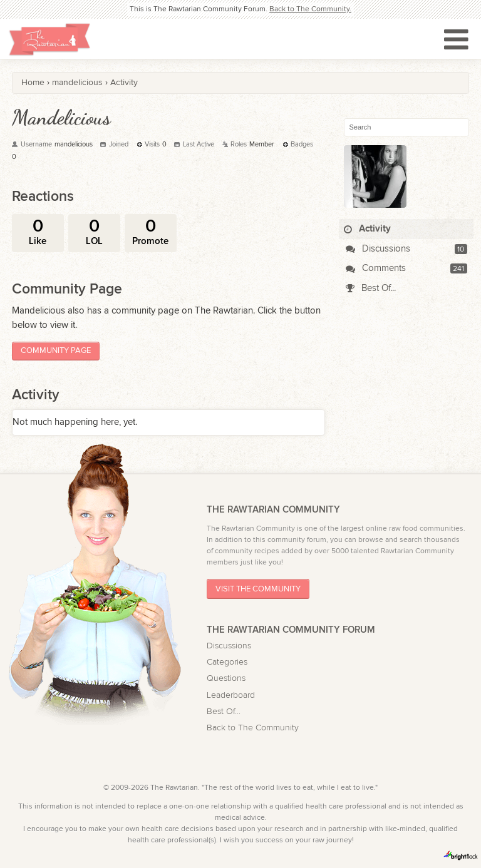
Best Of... (371, 288)
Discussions (378, 249)
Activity (367, 229)
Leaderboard (231, 695)
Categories (227, 662)
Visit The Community (258, 589)
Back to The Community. (310, 9)
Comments (376, 268)
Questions (226, 678)
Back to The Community (253, 728)
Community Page (56, 351)
